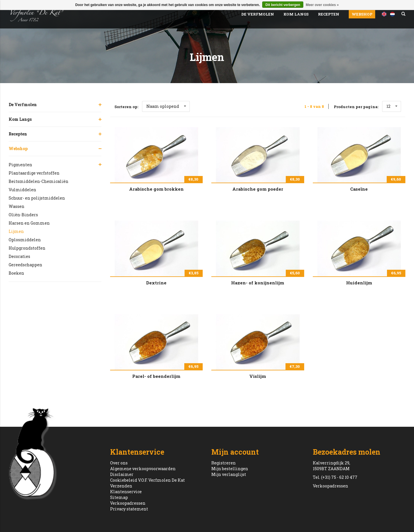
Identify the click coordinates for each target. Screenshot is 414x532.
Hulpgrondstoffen (27, 248)
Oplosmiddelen (25, 240)
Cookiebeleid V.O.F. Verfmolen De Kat (147, 480)
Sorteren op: (126, 107)
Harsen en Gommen (29, 223)
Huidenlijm (359, 283)
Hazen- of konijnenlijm (258, 283)
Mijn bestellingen (230, 469)
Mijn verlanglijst (229, 474)
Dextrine (156, 283)
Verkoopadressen (128, 503)
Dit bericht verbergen (283, 5)
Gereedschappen (25, 265)
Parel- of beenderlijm (156, 376)
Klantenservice (126, 492)
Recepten (329, 14)
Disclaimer (122, 474)
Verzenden (121, 486)
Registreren (224, 463)
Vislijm (258, 376)
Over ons (119, 463)
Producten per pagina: (356, 107)
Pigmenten (20, 165)
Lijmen (16, 231)
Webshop (362, 14)
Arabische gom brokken (156, 189)
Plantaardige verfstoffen (34, 173)
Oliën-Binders (23, 215)
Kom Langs (296, 14)
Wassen (17, 206)
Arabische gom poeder (258, 189)
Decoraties (19, 256)
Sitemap (119, 497)
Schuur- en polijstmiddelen (37, 198)
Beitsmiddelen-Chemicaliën (39, 181)
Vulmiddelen (22, 190)
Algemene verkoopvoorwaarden (143, 469)
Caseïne (359, 189)
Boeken (16, 273)
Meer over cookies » (322, 5)
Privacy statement (129, 509)
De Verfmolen (258, 14)
